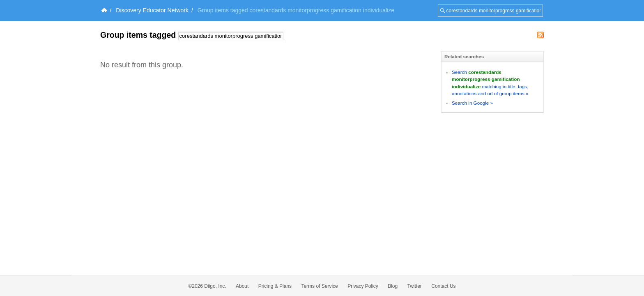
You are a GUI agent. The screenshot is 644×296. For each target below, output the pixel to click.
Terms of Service (319, 286)
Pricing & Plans (275, 286)
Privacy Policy (363, 286)
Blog (393, 286)
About (242, 286)
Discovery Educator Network (152, 10)
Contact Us (443, 286)
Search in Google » (472, 103)
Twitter (415, 286)
